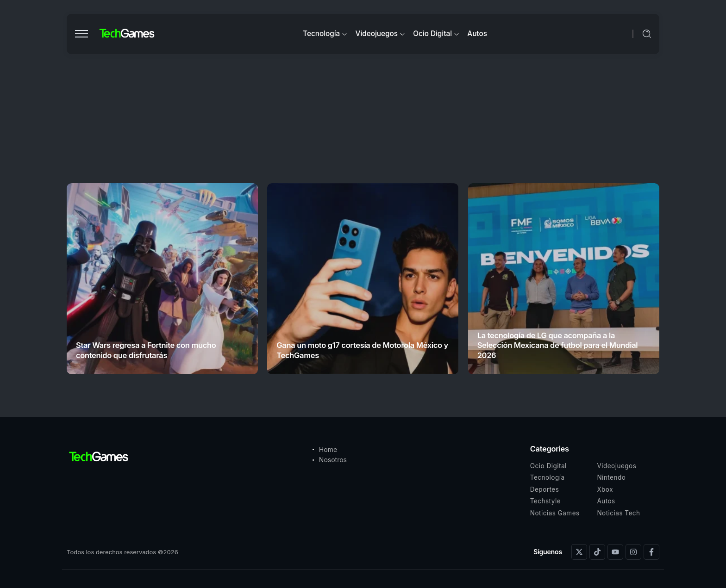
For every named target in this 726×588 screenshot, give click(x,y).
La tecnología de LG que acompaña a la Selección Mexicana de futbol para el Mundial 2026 (558, 345)
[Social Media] (579, 552)
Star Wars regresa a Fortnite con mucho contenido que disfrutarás (146, 350)
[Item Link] (162, 279)
